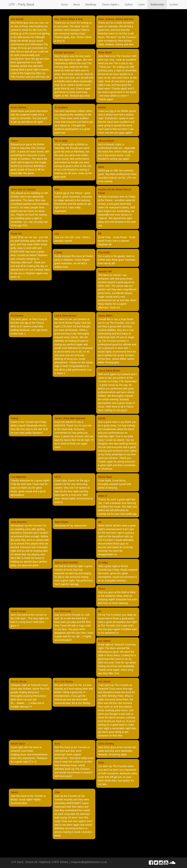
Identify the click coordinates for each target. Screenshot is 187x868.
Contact (174, 5)
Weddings (91, 5)
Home (64, 5)
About (76, 5)
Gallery (129, 5)
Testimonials (157, 5)
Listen (141, 5)
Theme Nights (111, 5)
